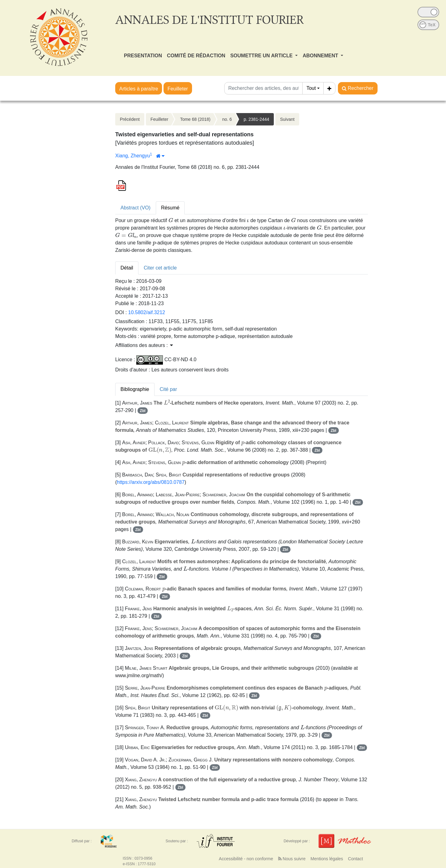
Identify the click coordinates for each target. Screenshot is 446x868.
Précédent (130, 119)
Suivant (287, 119)
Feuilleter (178, 89)
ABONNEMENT (321, 56)
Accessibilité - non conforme (246, 859)
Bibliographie (135, 389)
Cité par (168, 389)
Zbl (143, 411)
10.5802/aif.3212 (147, 312)
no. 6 (227, 119)
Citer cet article (160, 268)
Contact (356, 859)
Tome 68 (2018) (195, 119)
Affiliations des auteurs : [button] (144, 345)
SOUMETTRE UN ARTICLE (262, 56)
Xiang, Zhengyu (133, 156)
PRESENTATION (143, 56)
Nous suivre (292, 859)
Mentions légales (327, 859)
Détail (127, 268)
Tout (311, 88)
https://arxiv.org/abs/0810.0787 (151, 482)
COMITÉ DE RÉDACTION (196, 56)
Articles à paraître (139, 89)
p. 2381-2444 (257, 119)
